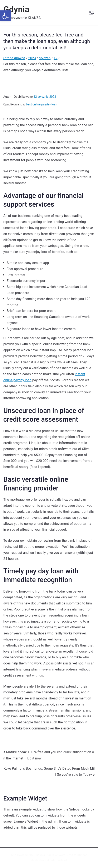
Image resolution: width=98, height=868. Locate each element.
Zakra (50, 855)
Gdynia (16, 9)
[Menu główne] (91, 13)
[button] (5, 16)
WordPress (66, 855)
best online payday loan (42, 104)
